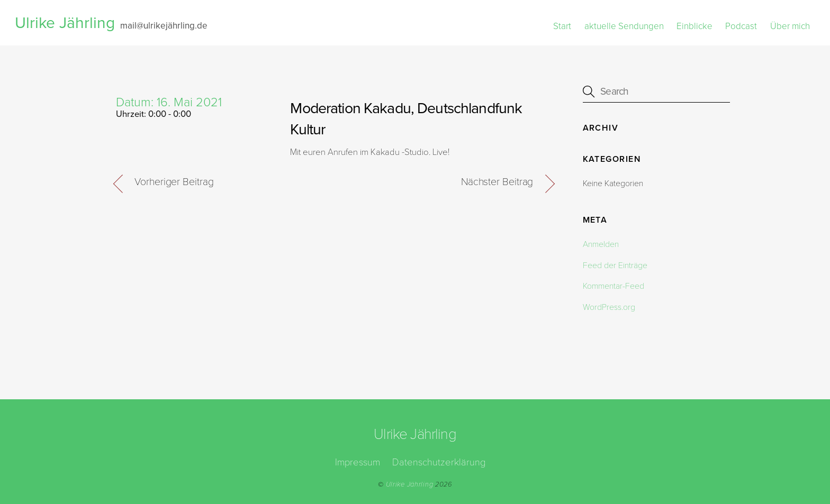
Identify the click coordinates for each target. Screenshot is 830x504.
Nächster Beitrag (497, 182)
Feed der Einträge (615, 265)
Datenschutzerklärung (439, 462)
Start (562, 26)
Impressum (358, 462)
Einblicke (694, 26)
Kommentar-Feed (614, 286)
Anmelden (601, 244)
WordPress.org (609, 307)
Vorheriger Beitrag (174, 182)
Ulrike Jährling (410, 484)
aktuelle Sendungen (624, 26)
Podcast (741, 26)
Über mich (790, 26)
